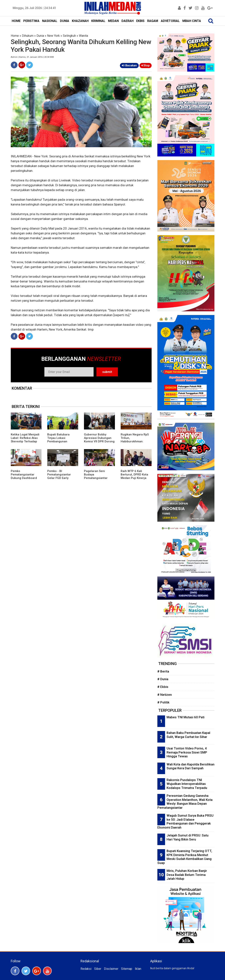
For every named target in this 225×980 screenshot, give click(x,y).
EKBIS (140, 21)
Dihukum (28, 36)
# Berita (163, 671)
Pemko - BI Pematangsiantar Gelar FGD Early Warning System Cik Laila (61, 478)
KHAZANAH (80, 21)
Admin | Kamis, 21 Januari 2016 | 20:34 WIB (32, 57)
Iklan (138, 969)
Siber (98, 969)
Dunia (40, 36)
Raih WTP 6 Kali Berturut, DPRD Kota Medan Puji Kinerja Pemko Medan (134, 476)
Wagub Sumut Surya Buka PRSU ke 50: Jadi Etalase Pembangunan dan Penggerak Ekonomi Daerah (185, 821)
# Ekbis (163, 687)
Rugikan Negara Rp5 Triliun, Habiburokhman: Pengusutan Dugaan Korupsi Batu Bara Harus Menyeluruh (135, 443)
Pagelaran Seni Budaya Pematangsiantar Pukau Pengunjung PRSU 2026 (97, 478)
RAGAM (153, 21)
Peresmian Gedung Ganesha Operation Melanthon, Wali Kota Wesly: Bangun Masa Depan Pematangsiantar (185, 802)
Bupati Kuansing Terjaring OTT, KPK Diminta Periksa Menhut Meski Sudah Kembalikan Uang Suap (185, 857)
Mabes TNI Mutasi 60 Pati (186, 717)
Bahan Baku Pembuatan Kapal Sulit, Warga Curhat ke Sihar (188, 735)
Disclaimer (111, 969)
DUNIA (65, 21)
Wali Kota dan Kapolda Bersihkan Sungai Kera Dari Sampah (191, 766)
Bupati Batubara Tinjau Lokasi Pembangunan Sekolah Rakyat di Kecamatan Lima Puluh (59, 443)
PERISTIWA (31, 21)
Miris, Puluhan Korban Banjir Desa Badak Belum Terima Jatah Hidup (187, 875)
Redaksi (86, 969)
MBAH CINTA (192, 21)
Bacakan (129, 65)
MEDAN (113, 21)
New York (53, 36)
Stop (146, 65)
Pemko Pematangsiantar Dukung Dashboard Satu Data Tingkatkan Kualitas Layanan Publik (25, 480)
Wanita (83, 36)
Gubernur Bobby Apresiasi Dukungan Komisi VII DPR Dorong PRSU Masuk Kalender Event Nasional (99, 441)
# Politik (163, 702)
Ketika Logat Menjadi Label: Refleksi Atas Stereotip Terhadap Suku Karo (25, 440)
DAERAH (127, 21)
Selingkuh (69, 36)
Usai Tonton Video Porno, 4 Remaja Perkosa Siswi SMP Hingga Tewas (187, 752)
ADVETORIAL (170, 21)
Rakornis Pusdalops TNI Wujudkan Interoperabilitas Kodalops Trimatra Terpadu (187, 784)
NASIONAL (50, 21)
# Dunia (163, 679)
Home (15, 36)
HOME (16, 21)
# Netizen (165, 695)
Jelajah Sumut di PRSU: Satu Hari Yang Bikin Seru (188, 837)
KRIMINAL (98, 21)
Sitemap (127, 969)
